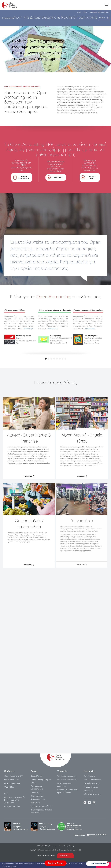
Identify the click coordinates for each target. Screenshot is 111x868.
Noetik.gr (71, 846)
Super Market (36, 776)
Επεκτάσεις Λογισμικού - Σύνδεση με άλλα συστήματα (15, 800)
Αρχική (79, 12)
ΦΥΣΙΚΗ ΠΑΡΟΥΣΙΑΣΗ (23, 177)
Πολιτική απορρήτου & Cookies (48, 850)
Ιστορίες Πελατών (12, 806)
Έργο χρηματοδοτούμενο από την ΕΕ (70, 850)
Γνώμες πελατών (91, 787)
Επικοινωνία (89, 791)
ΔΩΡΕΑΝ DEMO (90, 177)
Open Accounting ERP (14, 776)
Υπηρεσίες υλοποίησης (67, 776)
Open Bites (9, 787)
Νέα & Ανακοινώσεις (92, 780)
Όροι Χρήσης (34, 850)
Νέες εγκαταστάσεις (92, 794)
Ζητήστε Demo (55, 863)
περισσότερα (28, 329)
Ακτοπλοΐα (35, 803)
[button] (98, 864)
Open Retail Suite (12, 780)
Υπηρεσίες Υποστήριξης (67, 780)
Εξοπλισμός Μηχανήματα (42, 806)
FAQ (6, 794)
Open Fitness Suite (12, 783)
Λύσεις (85, 12)
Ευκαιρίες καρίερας (92, 783)
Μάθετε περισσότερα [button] (10, 866)
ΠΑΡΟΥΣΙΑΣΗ (56, 177)
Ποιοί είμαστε (89, 776)
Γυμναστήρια (36, 793)
